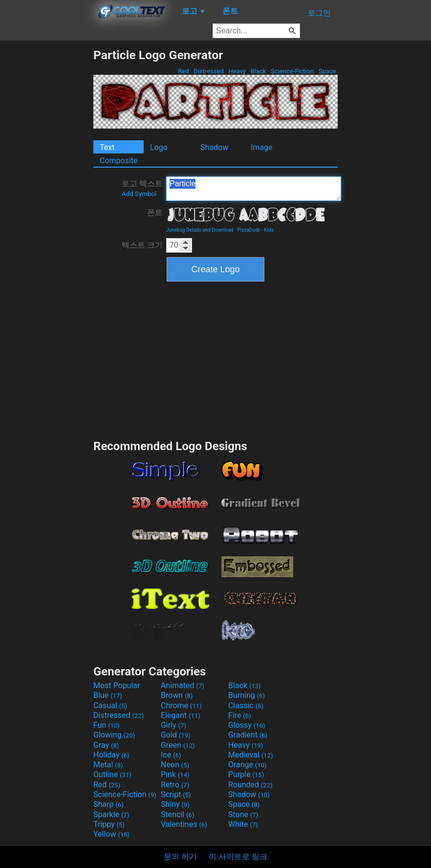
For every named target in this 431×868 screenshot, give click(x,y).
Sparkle (111, 814)
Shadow (214, 147)
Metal (108, 765)
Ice (171, 755)
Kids (269, 230)
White (243, 824)
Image (262, 147)
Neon (175, 765)
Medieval (251, 755)
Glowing (114, 735)
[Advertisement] (46, 195)
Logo (159, 147)
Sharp (108, 804)
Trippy (109, 824)
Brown (177, 695)
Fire (240, 715)
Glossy (247, 725)
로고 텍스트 (142, 188)
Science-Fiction (292, 71)
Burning (247, 695)
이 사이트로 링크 (238, 857)
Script (176, 794)
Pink (175, 774)
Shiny (175, 804)
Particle (254, 189)
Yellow (111, 834)
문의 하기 (180, 857)
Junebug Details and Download (200, 230)
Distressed (209, 71)
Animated (183, 685)
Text (107, 147)
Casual (110, 705)
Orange (248, 765)
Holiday (111, 755)
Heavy (237, 71)
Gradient (248, 735)
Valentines (184, 824)
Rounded (250, 785)
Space (327, 71)
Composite (119, 161)
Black (258, 71)
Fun (107, 725)
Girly (173, 725)
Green (178, 745)
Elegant (181, 715)
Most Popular (117, 685)
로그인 (319, 13)
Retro (175, 785)
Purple (246, 774)
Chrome (181, 705)
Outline (112, 774)
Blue (108, 695)
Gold (176, 735)
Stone (243, 814)
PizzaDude (249, 230)
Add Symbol (139, 194)
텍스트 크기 (142, 245)
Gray (106, 745)
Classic (246, 705)
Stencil (177, 814)
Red (183, 71)
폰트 (155, 212)
